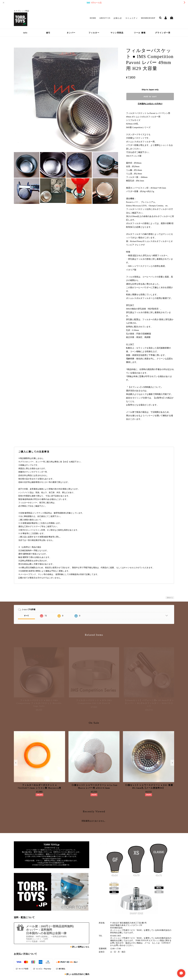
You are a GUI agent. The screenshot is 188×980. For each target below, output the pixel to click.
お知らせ (118, 18)
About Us (105, 18)
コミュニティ (131, 18)
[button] (16, 763)
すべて (26, 616)
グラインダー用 (163, 33)
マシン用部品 (117, 33)
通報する (170, 598)
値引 (48, 33)
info (25, 33)
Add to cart (150, 97)
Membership (148, 18)
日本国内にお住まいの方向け (150, 104)
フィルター (94, 33)
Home (93, 18)
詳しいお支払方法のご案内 (78, 974)
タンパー (71, 33)
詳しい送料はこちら (81, 947)
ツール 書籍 (140, 33)
